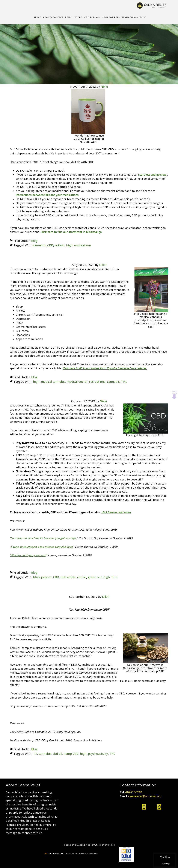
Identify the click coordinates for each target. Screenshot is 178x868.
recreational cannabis (104, 381)
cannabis (39, 245)
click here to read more (116, 512)
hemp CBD (71, 753)
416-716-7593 (134, 792)
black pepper (42, 577)
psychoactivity (98, 753)
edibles (60, 245)
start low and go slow (152, 174)
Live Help (165, 863)
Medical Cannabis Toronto (152, 5)
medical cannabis (53, 381)
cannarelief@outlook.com (145, 796)
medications (83, 245)
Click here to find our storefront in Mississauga (71, 232)
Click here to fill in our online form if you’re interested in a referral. (105, 368)
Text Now (165, 857)
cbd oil (82, 577)
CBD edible (68, 577)
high (69, 245)
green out (95, 577)
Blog (34, 240)
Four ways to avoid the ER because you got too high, (44, 538)
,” (28, 555)
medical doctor (77, 381)
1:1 (35, 753)
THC (124, 381)
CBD (50, 245)
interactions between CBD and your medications (47, 195)
